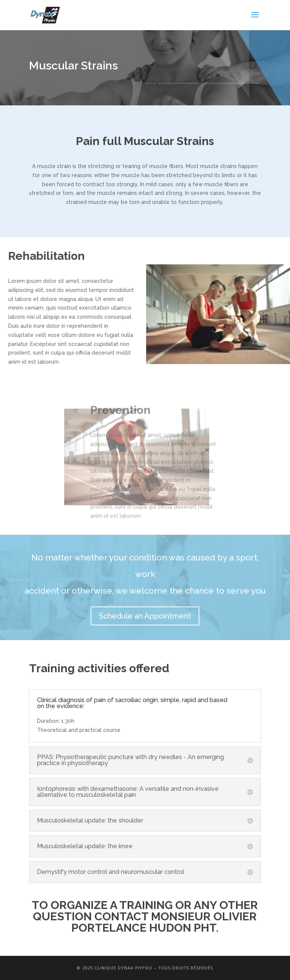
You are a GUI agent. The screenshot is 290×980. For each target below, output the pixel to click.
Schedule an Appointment (145, 616)
